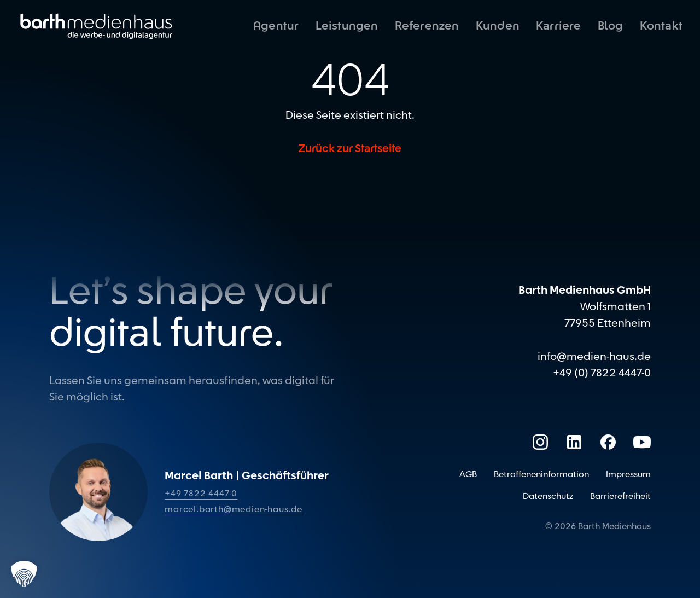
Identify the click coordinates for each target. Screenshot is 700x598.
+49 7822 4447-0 (201, 494)
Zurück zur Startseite (350, 149)
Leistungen (347, 26)
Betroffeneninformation (541, 474)
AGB (468, 474)
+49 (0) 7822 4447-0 (602, 373)
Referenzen (427, 26)
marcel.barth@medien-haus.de (234, 509)
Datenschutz (548, 496)
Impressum (628, 474)
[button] (24, 574)
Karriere (559, 26)
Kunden (498, 26)
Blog (611, 26)
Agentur (276, 26)
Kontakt (661, 26)
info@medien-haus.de (594, 357)
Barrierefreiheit (620, 496)
